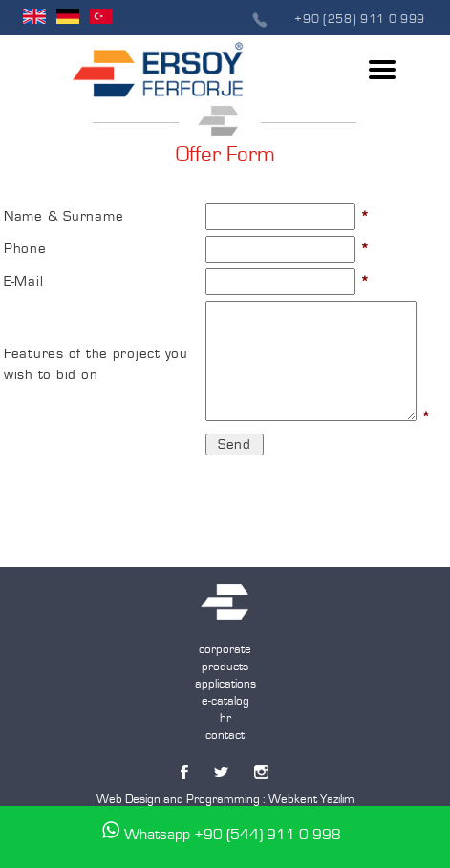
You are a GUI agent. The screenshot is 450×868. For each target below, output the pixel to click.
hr (225, 718)
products (225, 667)
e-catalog (225, 701)
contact (225, 735)
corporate (225, 649)
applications (225, 684)
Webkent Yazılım (311, 799)
